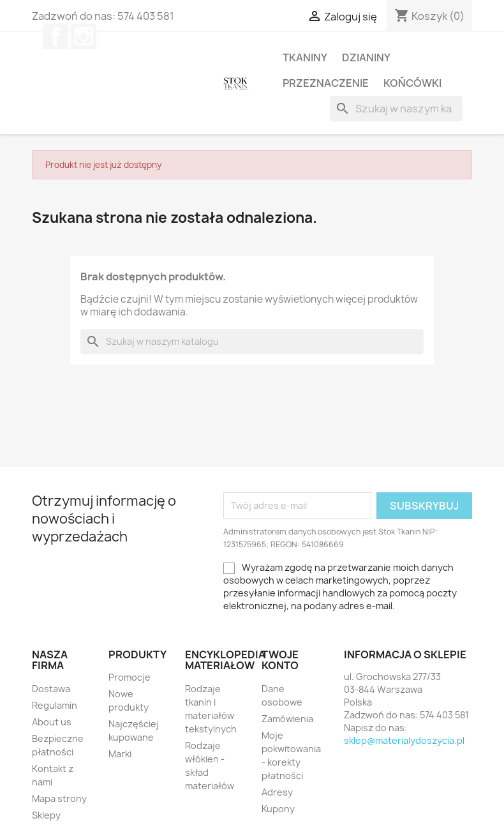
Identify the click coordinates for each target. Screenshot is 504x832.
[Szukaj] (396, 109)
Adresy (277, 792)
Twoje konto (280, 660)
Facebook (56, 36)
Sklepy (46, 815)
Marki (120, 754)
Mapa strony (59, 798)
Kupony (278, 809)
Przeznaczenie (326, 83)
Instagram (84, 36)
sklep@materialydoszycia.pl (404, 740)
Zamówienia (287, 719)
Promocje (130, 677)
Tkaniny (305, 57)
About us (52, 722)
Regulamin (55, 705)
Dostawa (51, 689)
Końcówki (412, 83)
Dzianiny (366, 57)
